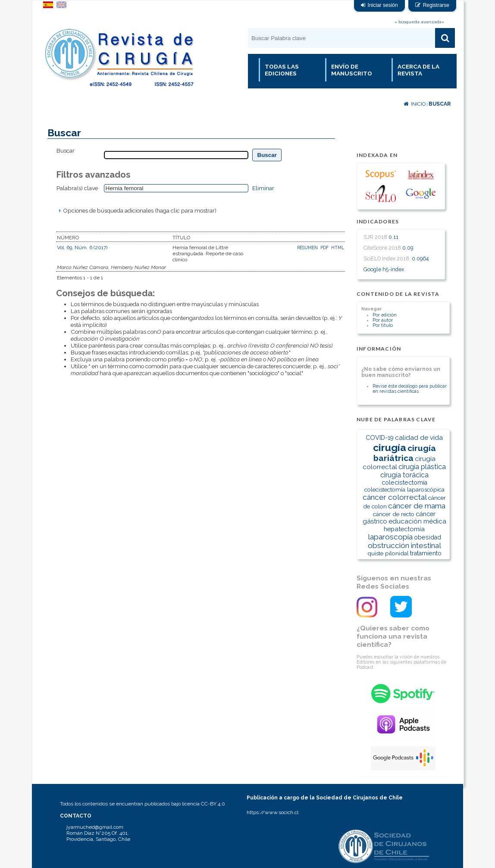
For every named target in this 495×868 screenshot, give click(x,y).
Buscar (440, 104)
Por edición (385, 315)
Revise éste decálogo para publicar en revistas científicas (410, 389)
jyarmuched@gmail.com (95, 827)
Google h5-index (384, 269)
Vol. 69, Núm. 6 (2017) (82, 248)
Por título (383, 325)
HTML (338, 248)
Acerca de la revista (418, 70)
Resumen (308, 248)
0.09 (408, 248)
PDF (324, 248)
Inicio (415, 104)
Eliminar (263, 188)
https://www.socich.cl (273, 812)
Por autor (383, 320)
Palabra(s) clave (77, 188)
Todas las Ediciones (282, 70)
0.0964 (420, 259)
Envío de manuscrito (352, 70)
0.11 (393, 237)
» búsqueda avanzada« (419, 22)
